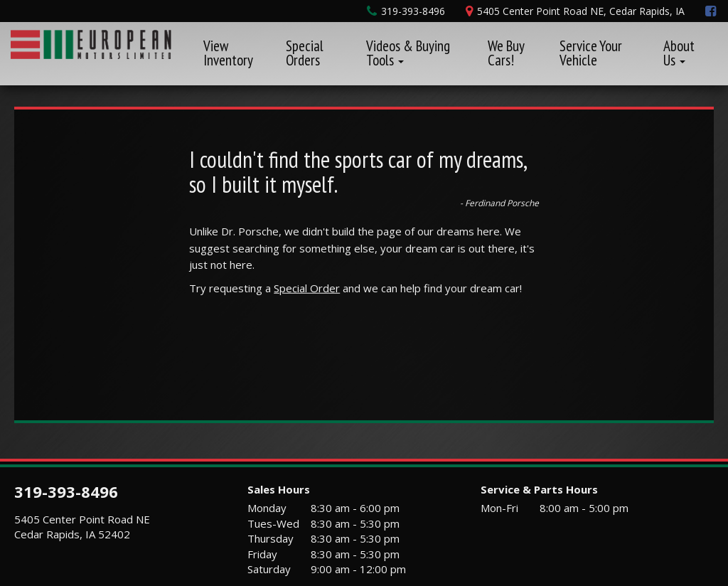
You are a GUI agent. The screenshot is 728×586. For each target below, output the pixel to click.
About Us (679, 53)
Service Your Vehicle (591, 53)
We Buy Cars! (506, 53)
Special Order (307, 288)
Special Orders (305, 53)
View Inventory (228, 53)
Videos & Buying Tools (408, 53)
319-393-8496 (66, 491)
